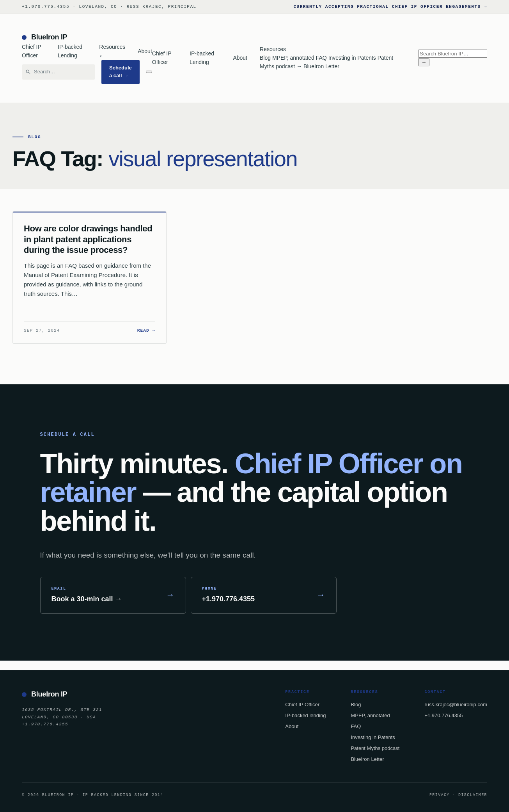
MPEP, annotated (293, 58)
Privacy (440, 795)
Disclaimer (473, 795)
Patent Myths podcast (375, 748)
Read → (146, 330)
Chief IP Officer (32, 51)
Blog (265, 58)
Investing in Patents (352, 58)
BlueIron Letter (321, 66)
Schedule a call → (121, 72)
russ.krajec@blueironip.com (456, 705)
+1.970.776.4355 (443, 715)
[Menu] (149, 72)
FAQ (321, 58)
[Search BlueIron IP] (62, 72)
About (145, 51)
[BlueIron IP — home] (87, 37)
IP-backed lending (305, 715)
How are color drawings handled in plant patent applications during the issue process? (88, 239)
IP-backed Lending (70, 51)
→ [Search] (424, 62)
